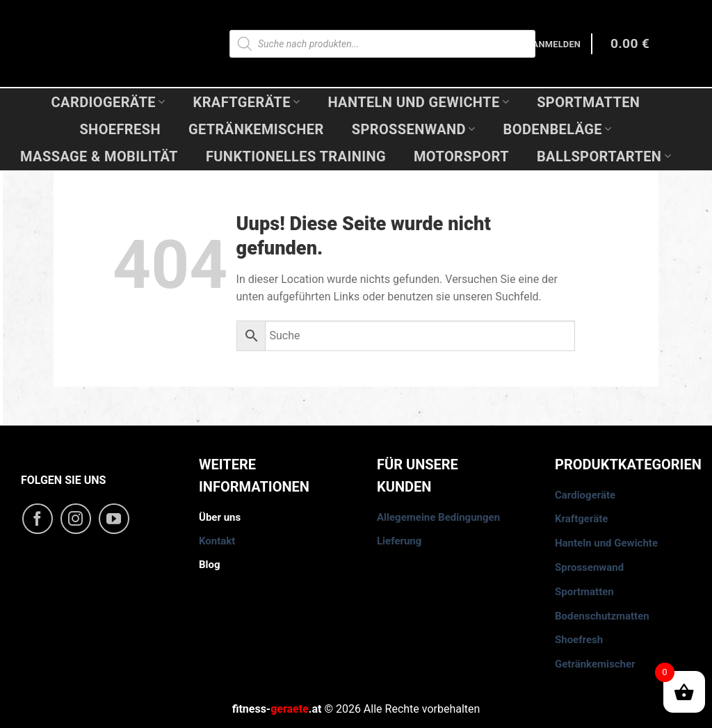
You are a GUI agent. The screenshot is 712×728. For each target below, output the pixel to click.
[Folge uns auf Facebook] (38, 519)
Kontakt (217, 541)
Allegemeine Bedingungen (438, 517)
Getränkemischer (256, 129)
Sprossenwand (414, 129)
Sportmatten (588, 102)
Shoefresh (120, 129)
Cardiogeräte (108, 102)
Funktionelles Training (296, 156)
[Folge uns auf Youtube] (114, 519)
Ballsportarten (604, 156)
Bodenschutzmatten (602, 616)
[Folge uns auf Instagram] (76, 519)
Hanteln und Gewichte (418, 102)
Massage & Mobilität (99, 156)
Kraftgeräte (247, 102)
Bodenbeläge (558, 129)
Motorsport (461, 156)
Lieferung (399, 541)
